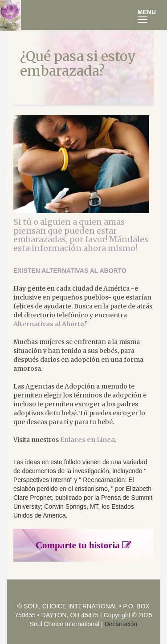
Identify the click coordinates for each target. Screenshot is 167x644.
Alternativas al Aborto (49, 324)
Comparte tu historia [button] (83, 545)
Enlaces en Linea (88, 440)
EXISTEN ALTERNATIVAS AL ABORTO (70, 271)
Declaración (121, 624)
